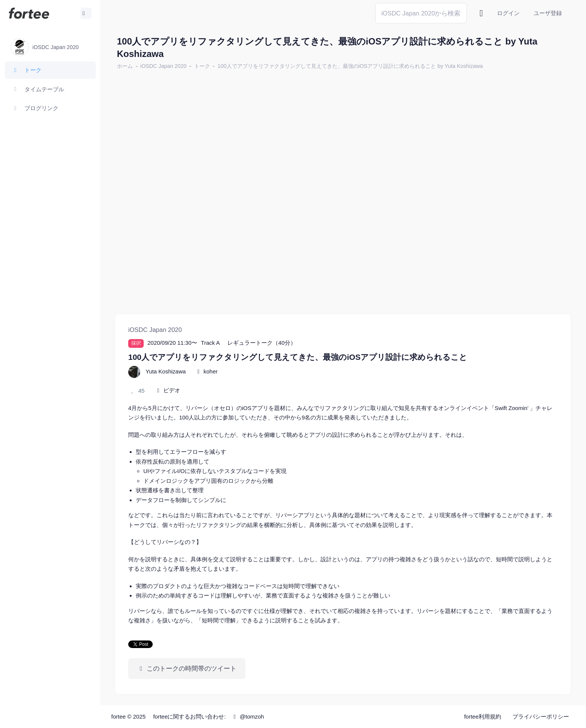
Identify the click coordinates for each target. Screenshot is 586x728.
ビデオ (172, 390)
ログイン (508, 13)
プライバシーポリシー (541, 716)
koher (211, 371)
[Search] (421, 13)
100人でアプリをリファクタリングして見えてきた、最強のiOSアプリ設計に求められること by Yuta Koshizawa (350, 66)
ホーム (125, 66)
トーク (202, 66)
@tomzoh (248, 716)
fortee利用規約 (483, 716)
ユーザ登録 (548, 13)
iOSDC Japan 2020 (163, 66)
